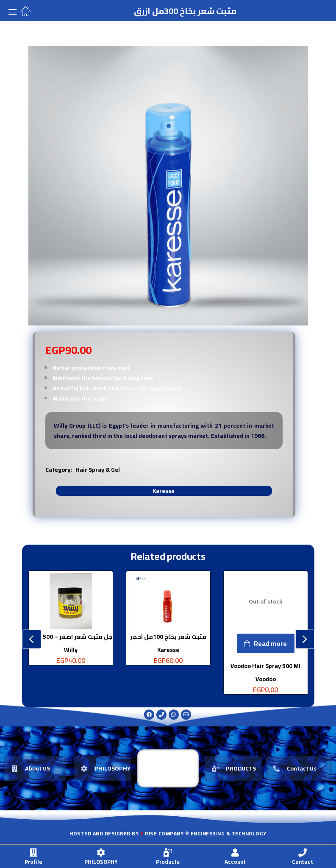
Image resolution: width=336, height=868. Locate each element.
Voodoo (266, 679)
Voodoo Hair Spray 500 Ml (265, 666)
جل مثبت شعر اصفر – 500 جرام (71, 637)
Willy (71, 649)
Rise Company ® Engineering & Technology (206, 833)
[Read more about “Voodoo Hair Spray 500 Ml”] (266, 643)
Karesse (164, 491)
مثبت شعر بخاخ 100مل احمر (168, 637)
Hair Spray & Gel (98, 470)
